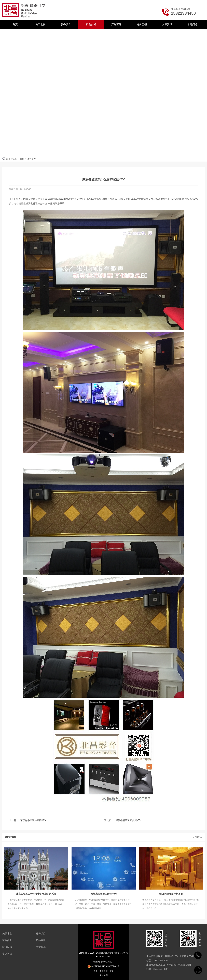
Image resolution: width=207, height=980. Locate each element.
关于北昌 (40, 24)
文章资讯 (167, 24)
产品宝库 (116, 24)
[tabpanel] (103, 92)
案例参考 (91, 24)
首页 (15, 24)
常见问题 (192, 24)
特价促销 (142, 24)
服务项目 (66, 24)
